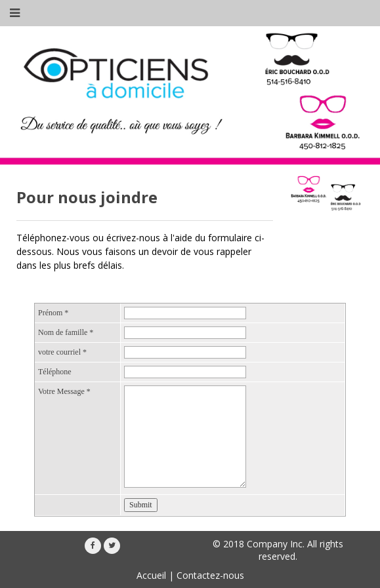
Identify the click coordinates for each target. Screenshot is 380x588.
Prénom (53, 313)
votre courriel (62, 352)
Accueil (151, 575)
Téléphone (55, 372)
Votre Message (64, 391)
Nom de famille (66, 332)
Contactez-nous (210, 575)
